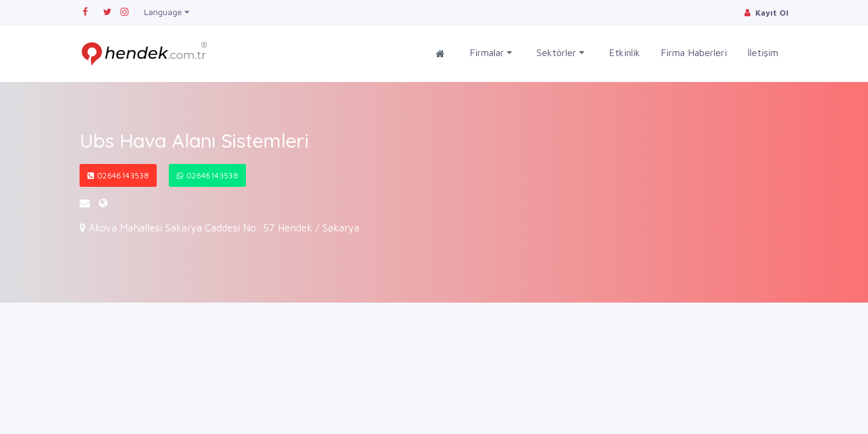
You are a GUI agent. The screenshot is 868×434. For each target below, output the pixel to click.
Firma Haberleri (694, 52)
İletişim (763, 52)
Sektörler (560, 53)
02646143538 (118, 175)
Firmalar (491, 53)
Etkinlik (624, 52)
